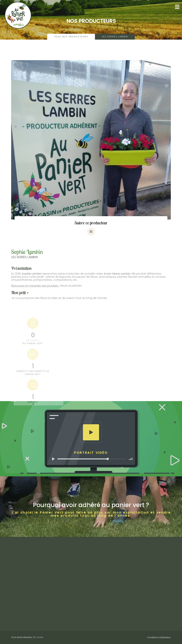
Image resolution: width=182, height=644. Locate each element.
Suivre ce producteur (91, 223)
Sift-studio (38, 637)
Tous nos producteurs (71, 37)
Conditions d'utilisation (159, 637)
